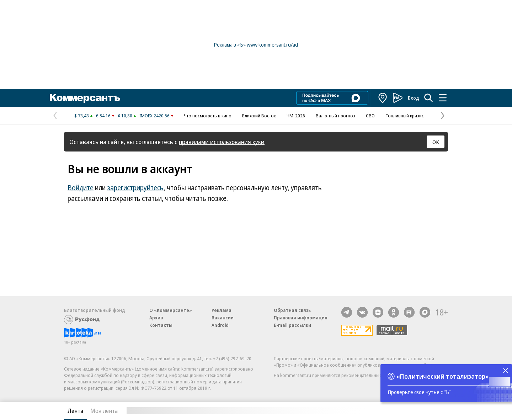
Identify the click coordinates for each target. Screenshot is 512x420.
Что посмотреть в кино (208, 116)
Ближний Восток (259, 116)
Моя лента (104, 411)
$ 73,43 (82, 116)
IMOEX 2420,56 (154, 116)
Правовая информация (301, 318)
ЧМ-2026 (296, 116)
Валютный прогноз (335, 116)
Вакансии (223, 318)
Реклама (222, 310)
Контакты (161, 325)
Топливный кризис (405, 116)
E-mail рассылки (292, 325)
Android (220, 325)
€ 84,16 (103, 116)
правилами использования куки (222, 142)
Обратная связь (292, 310)
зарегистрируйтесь (135, 188)
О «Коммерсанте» (171, 310)
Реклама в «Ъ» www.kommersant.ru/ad (256, 45)
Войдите (81, 188)
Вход (414, 98)
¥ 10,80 (125, 116)
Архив (156, 318)
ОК (436, 142)
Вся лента (411, 411)
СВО (370, 116)
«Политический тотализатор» (443, 376)
